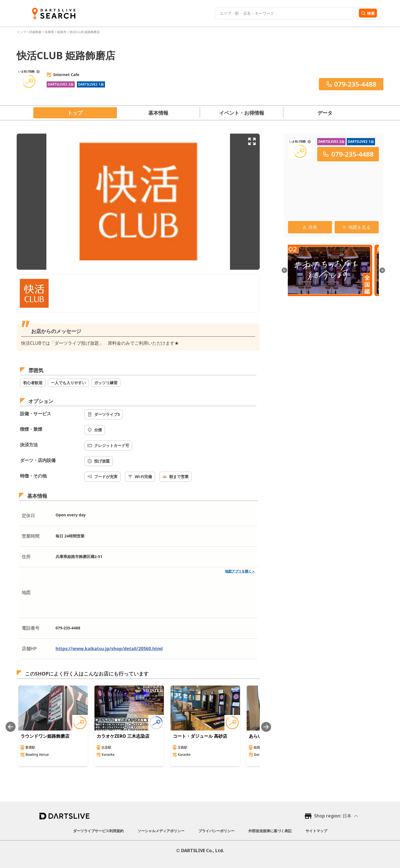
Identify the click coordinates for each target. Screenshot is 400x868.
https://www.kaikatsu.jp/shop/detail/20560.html (109, 649)
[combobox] (286, 13)
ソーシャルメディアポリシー (161, 831)
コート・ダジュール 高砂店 (200, 736)
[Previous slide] (11, 727)
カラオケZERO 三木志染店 (123, 736)
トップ (22, 32)
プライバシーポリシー (216, 831)
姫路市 (62, 32)
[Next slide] (266, 727)
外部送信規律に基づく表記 (270, 831)
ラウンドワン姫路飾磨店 (45, 736)
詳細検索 (36, 32)
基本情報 (158, 113)
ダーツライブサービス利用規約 (98, 831)
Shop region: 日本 (333, 816)
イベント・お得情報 (242, 113)
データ (325, 113)
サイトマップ (316, 831)
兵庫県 (49, 32)
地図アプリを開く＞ (240, 571)
